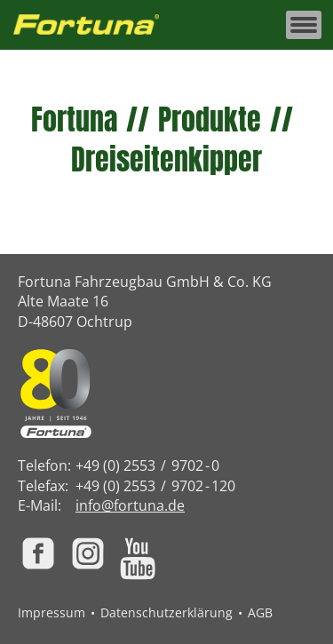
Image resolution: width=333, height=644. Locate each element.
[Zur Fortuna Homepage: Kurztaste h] (96, 25)
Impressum (52, 612)
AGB (260, 612)
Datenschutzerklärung (166, 612)
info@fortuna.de (130, 505)
